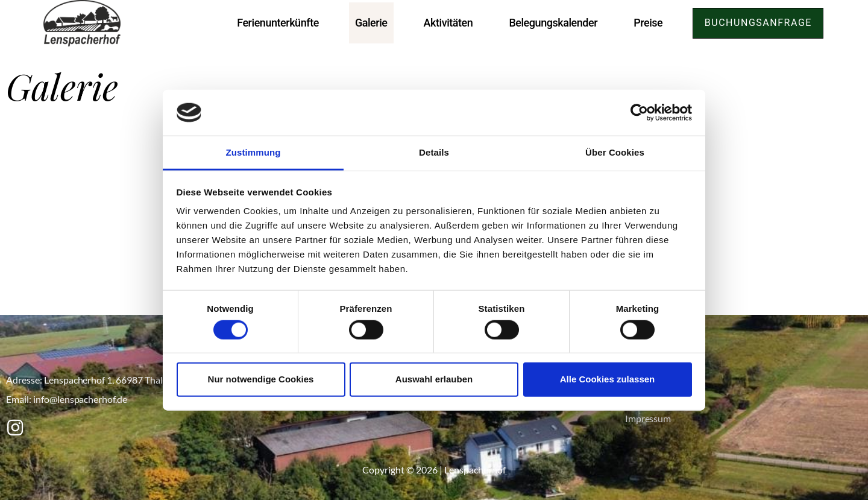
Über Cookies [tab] (615, 152)
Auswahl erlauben (434, 379)
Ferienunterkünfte (276, 23)
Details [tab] (434, 152)
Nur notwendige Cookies (261, 379)
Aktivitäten (446, 23)
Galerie (370, 23)
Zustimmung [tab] (253, 152)
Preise (646, 23)
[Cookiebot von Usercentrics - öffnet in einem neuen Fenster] (639, 113)
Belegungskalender (551, 23)
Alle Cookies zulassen (608, 379)
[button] (757, 23)
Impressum (648, 418)
